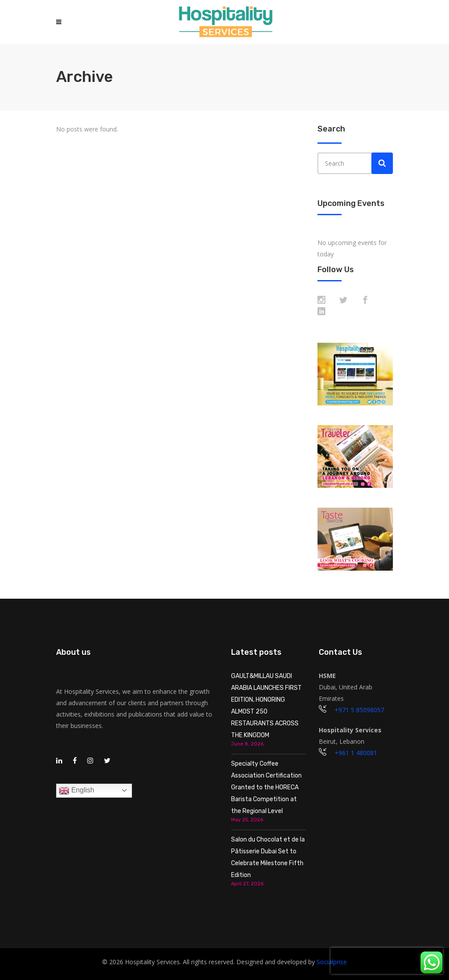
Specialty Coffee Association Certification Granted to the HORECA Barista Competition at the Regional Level (266, 787)
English (77, 791)
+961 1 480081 (356, 753)
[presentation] (387, 961)
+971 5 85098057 (359, 710)
